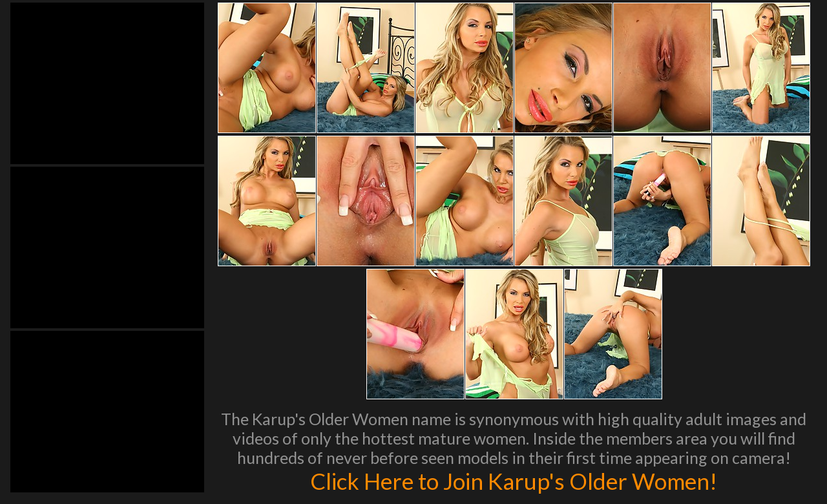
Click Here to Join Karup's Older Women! (514, 481)
